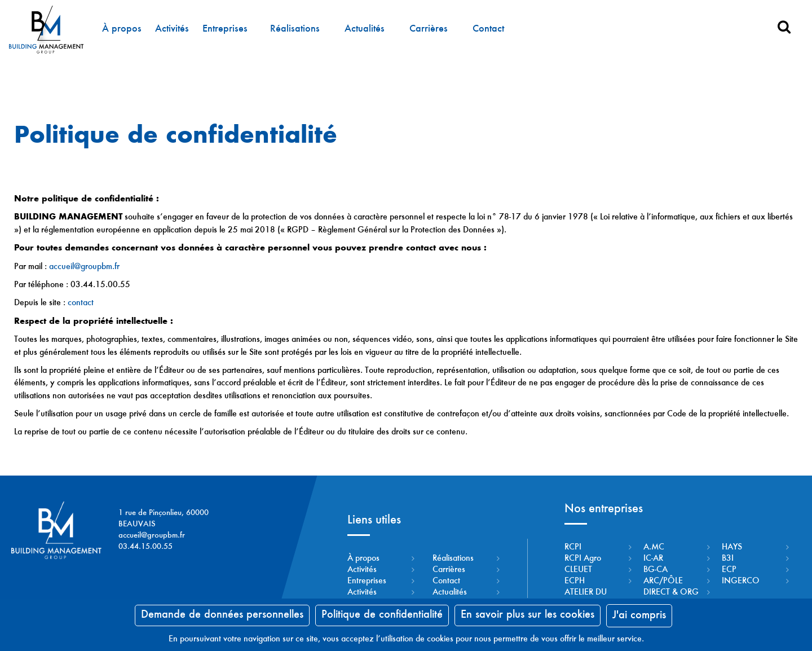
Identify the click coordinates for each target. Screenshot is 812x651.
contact (81, 303)
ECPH (575, 581)
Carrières (428, 29)
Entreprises (224, 29)
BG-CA (656, 570)
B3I (728, 558)
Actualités (364, 29)
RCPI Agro (583, 558)
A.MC (654, 547)
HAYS (732, 547)
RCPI (573, 547)
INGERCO (741, 581)
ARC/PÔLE (663, 581)
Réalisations (294, 29)
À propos (121, 29)
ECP (729, 570)
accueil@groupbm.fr (84, 267)
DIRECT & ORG (671, 592)
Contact (488, 29)
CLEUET (578, 570)
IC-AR (653, 558)
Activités (171, 29)
